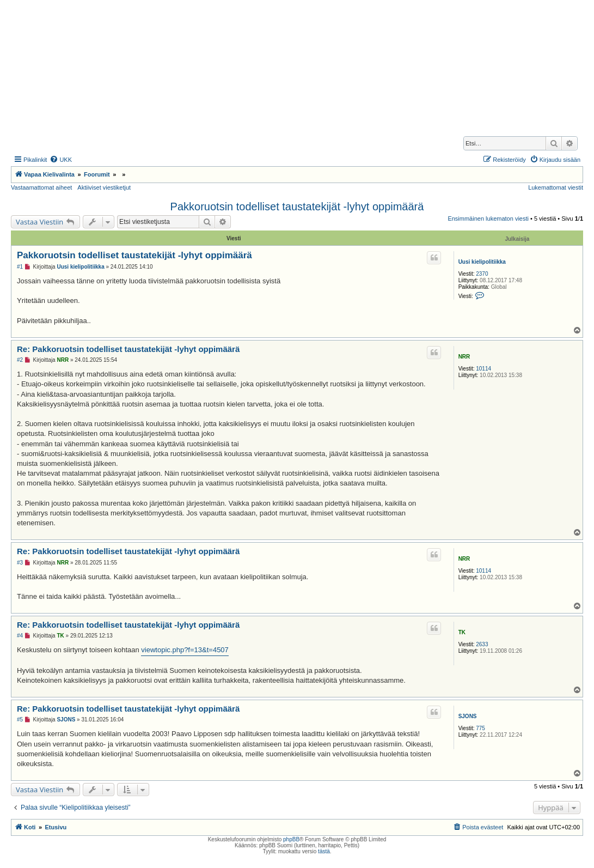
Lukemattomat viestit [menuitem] (556, 187)
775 (480, 728)
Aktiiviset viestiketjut (104, 187)
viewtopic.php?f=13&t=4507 (185, 650)
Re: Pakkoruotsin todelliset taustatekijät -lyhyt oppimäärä (128, 349)
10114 (483, 369)
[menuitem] (61, 160)
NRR (464, 357)
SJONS (468, 716)
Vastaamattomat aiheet (41, 187)
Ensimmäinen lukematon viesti (488, 218)
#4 (20, 636)
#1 (20, 267)
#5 (20, 720)
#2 (20, 360)
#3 (20, 563)
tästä (324, 851)
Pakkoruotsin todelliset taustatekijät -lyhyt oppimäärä (297, 207)
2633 (482, 644)
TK (462, 632)
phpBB (291, 839)
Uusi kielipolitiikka (482, 262)
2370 (482, 274)
